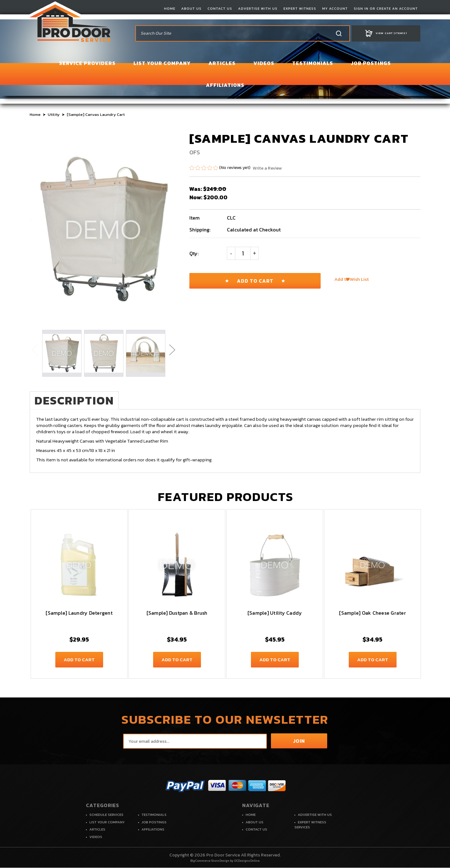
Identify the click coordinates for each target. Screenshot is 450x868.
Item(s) (386, 33)
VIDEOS (264, 63)
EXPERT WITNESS (300, 8)
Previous (34, 349)
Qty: (194, 253)
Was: (196, 189)
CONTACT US (220, 8)
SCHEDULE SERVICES (106, 815)
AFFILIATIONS (225, 85)
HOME (170, 8)
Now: (196, 197)
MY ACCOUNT (335, 8)
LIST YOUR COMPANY (162, 63)
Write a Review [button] (267, 168)
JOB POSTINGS (371, 63)
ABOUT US (191, 8)
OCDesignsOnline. (247, 861)
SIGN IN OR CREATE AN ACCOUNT (386, 8)
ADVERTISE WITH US (258, 8)
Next (172, 349)
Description (78, 401)
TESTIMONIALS (313, 63)
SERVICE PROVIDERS (87, 63)
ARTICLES (222, 63)
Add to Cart (79, 660)
